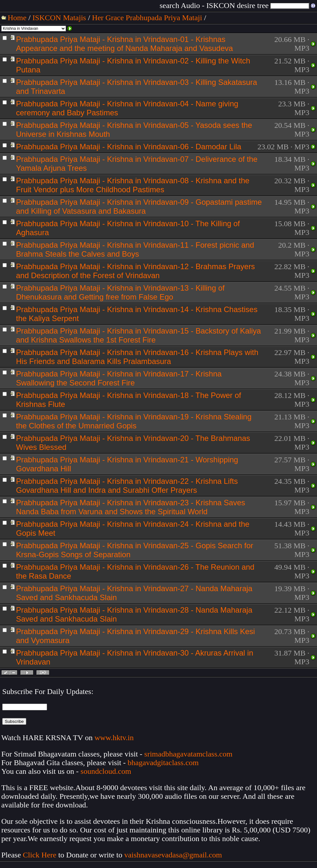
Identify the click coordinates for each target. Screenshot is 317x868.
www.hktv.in (114, 738)
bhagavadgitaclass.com (163, 763)
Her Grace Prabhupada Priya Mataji (147, 18)
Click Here (40, 855)
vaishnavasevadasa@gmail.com (174, 855)
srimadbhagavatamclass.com (188, 754)
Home (17, 18)
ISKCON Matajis (59, 18)
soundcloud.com (106, 771)
